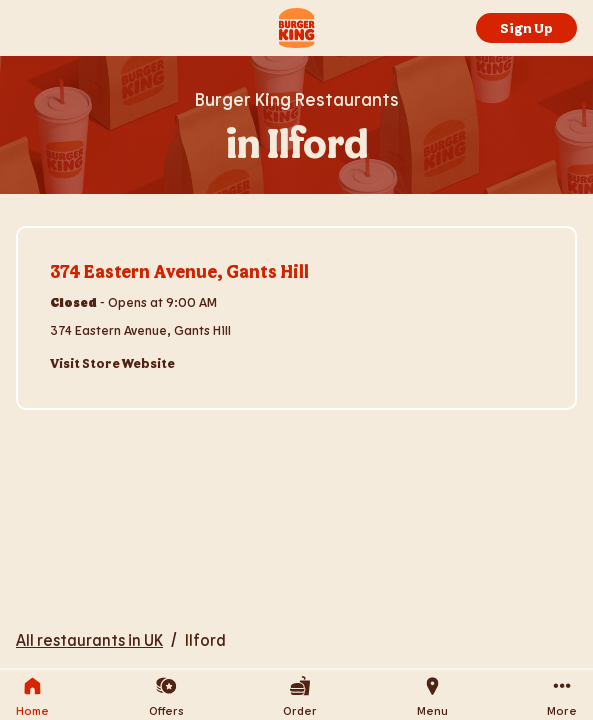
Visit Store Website (112, 363)
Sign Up (526, 27)
